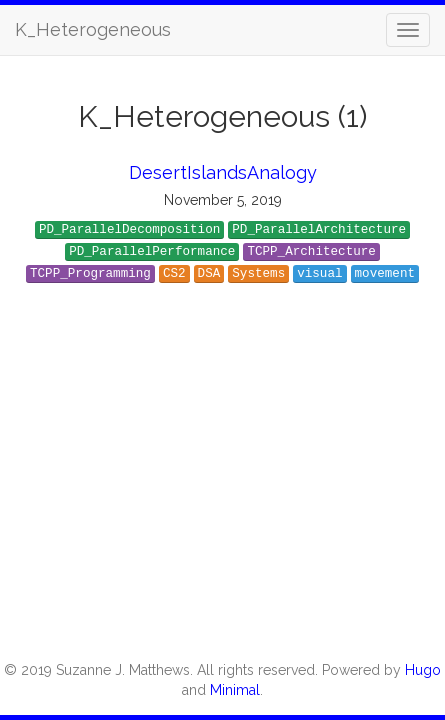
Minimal (235, 690)
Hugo (423, 670)
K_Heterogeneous (93, 29)
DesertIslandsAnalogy (223, 172)
